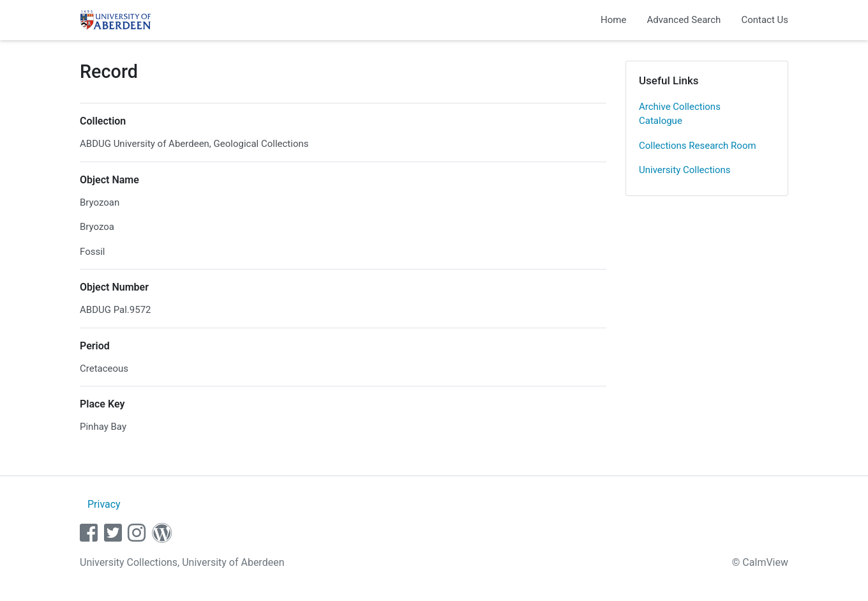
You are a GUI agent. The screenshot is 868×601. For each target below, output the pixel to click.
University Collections (685, 170)
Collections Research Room (698, 146)
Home (613, 20)
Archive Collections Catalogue (680, 114)
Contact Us (765, 20)
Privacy (104, 504)
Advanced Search (684, 20)
